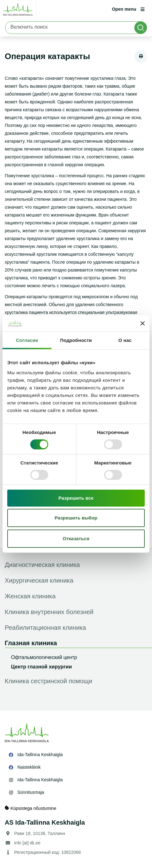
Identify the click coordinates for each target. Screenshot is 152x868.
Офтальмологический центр (44, 657)
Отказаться (76, 538)
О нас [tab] (125, 340)
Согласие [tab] (27, 340)
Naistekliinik (29, 767)
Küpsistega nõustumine (30, 808)
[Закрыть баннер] (143, 323)
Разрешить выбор (76, 518)
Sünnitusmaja (31, 792)
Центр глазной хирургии (41, 667)
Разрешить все (76, 498)
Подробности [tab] (76, 340)
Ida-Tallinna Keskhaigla (40, 755)
